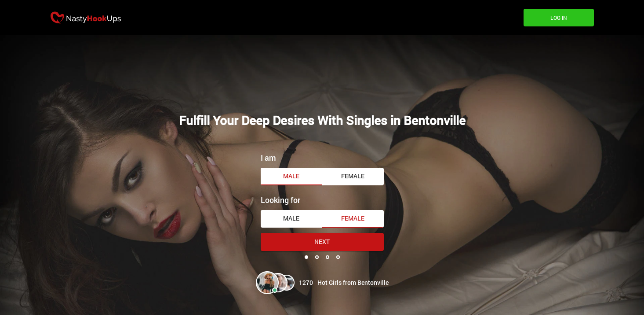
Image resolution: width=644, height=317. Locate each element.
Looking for (280, 200)
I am (268, 158)
